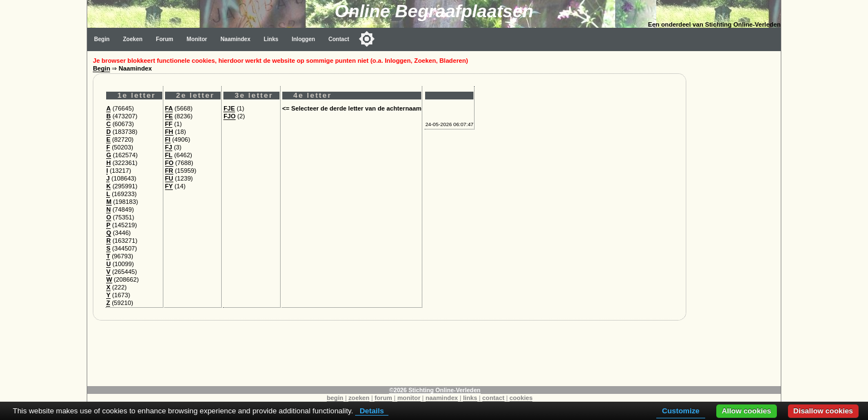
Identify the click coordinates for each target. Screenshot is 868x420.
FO (169, 163)
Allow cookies (747, 411)
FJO (230, 116)
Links (271, 39)
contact (493, 398)
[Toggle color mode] (367, 39)
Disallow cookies (823, 411)
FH (169, 132)
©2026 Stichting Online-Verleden (435, 390)
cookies (521, 398)
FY (169, 186)
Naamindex (236, 39)
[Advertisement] (736, 218)
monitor (409, 398)
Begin (102, 39)
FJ (169, 147)
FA (169, 108)
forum (383, 398)
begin (335, 398)
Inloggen (303, 39)
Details (372, 411)
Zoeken (133, 39)
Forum (164, 39)
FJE (229, 108)
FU (169, 178)
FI (168, 139)
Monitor (197, 39)
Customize (680, 411)
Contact (339, 39)
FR (169, 171)
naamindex (442, 398)
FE (169, 116)
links (470, 398)
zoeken (359, 398)
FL (169, 155)
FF (169, 124)
